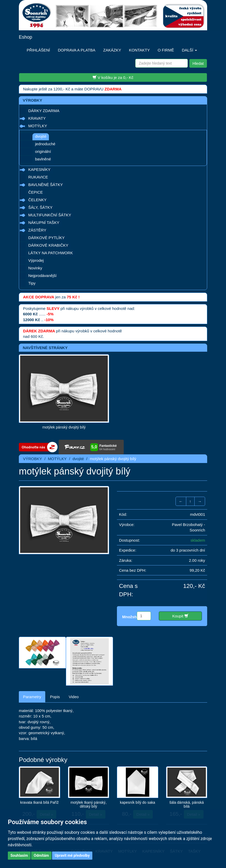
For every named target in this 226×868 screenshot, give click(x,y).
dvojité (41, 136)
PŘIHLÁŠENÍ (38, 50)
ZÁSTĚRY (37, 230)
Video (74, 697)
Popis (55, 697)
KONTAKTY (139, 50)
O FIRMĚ (166, 50)
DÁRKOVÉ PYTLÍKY (46, 238)
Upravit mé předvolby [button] (72, 855)
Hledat (198, 63)
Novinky (35, 268)
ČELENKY (37, 200)
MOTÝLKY (38, 126)
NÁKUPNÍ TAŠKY (44, 222)
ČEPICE (36, 192)
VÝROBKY (33, 459)
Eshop (26, 37)
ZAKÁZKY (112, 50)
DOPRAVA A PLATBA (77, 50)
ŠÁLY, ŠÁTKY (40, 207)
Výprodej (36, 260)
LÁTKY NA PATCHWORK (51, 253)
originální (43, 151)
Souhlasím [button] (19, 855)
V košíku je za (113, 77)
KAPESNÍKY (39, 169)
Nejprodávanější (42, 276)
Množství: (131, 617)
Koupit (180, 616)
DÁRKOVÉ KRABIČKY (48, 245)
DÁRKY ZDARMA (44, 111)
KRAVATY (37, 118)
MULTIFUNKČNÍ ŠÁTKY (50, 215)
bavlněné (43, 159)
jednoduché (45, 144)
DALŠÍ (189, 50)
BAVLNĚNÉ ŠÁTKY (46, 185)
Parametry (32, 697)
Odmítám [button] (41, 855)
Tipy (32, 283)
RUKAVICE (38, 177)
